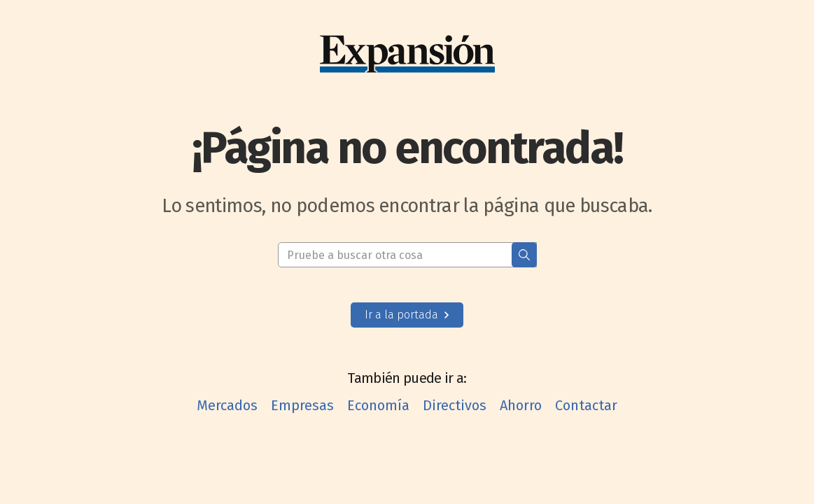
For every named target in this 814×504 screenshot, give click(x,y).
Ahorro (521, 405)
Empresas (302, 405)
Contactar (586, 405)
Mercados (227, 405)
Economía (378, 405)
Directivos (455, 405)
